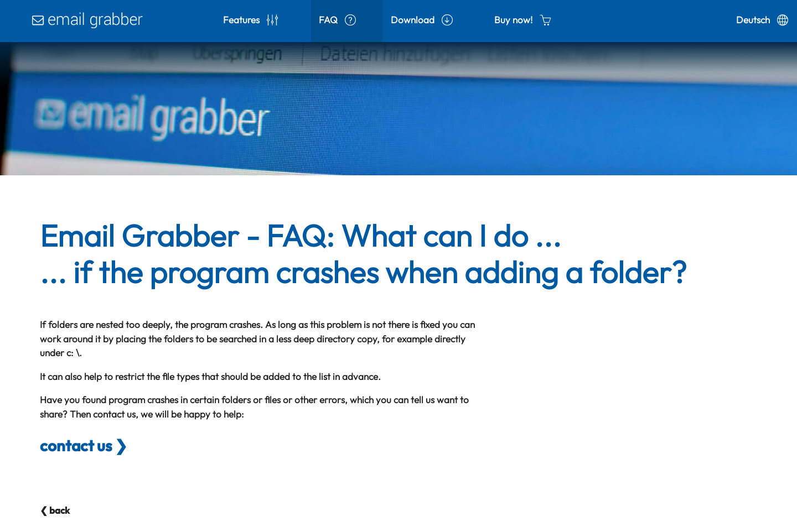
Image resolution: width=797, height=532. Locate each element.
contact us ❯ (84, 446)
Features (250, 20)
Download (422, 20)
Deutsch (762, 20)
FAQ (337, 20)
